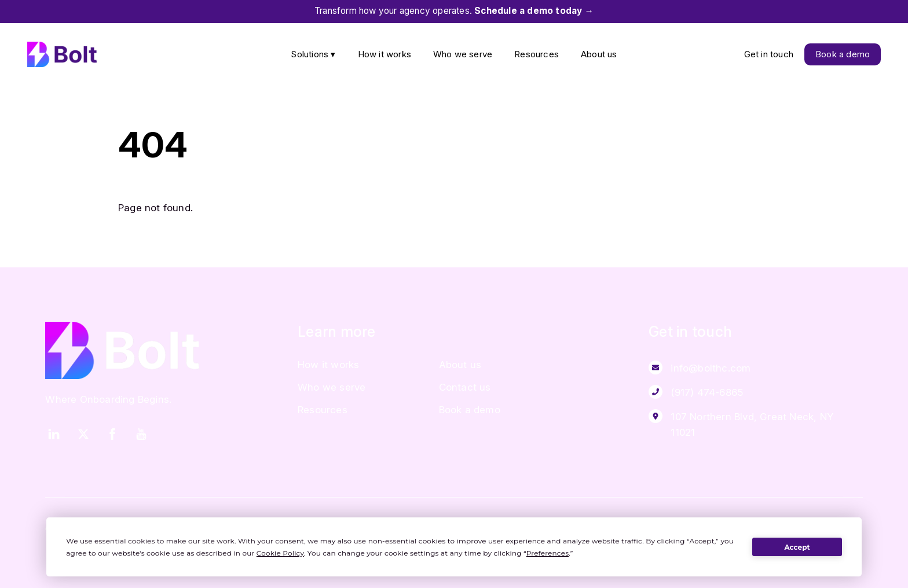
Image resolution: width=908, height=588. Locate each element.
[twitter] (83, 433)
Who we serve (463, 54)
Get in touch (769, 54)
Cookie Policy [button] (280, 553)
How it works (385, 54)
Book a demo (843, 54)
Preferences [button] (548, 553)
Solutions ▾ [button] (313, 54)
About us (599, 54)
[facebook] (112, 433)
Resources (537, 54)
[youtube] (141, 433)
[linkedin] (54, 433)
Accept (797, 547)
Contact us (465, 387)
